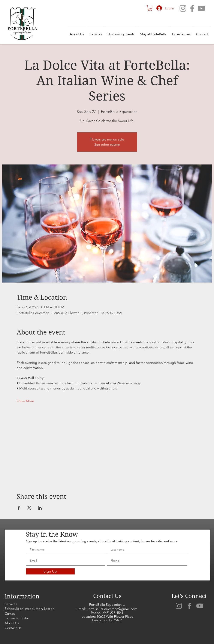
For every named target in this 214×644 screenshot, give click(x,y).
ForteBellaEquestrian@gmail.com (112, 609)
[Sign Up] (50, 571)
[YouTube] (201, 8)
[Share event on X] (29, 508)
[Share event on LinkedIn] (40, 508)
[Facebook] (192, 8)
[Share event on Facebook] (19, 508)
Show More (25, 401)
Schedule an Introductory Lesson (30, 609)
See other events (107, 144)
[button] (150, 8)
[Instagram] (183, 8)
